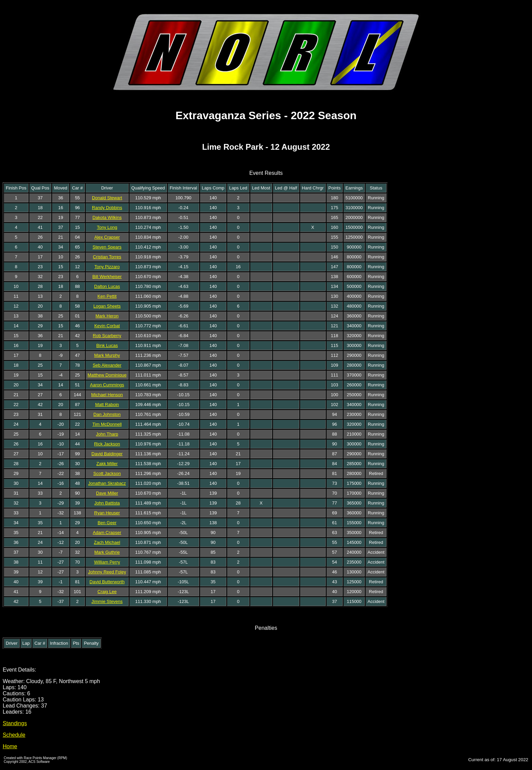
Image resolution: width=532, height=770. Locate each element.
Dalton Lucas (107, 286)
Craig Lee (107, 592)
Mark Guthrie (107, 552)
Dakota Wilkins (107, 217)
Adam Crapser (107, 533)
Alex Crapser (107, 237)
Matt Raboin (107, 405)
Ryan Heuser (107, 513)
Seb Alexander (107, 365)
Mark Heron (107, 316)
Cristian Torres (107, 257)
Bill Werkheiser (107, 277)
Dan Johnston (107, 414)
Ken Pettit (107, 296)
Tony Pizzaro (107, 267)
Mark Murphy (107, 355)
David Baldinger (107, 454)
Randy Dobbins (107, 208)
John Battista (107, 503)
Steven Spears (107, 247)
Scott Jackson (107, 473)
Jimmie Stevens (107, 601)
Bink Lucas (107, 345)
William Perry (107, 562)
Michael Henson (107, 395)
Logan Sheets (107, 306)
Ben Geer (107, 523)
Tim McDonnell (107, 424)
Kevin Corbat (107, 326)
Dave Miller (107, 493)
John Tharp (107, 434)
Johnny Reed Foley (107, 572)
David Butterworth (107, 582)
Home (10, 746)
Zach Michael (107, 542)
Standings (15, 723)
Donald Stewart (107, 198)
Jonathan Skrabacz (107, 483)
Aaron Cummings (107, 385)
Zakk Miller (107, 464)
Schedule (14, 735)
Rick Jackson (107, 444)
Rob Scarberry (107, 336)
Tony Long (107, 227)
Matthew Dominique (107, 375)
